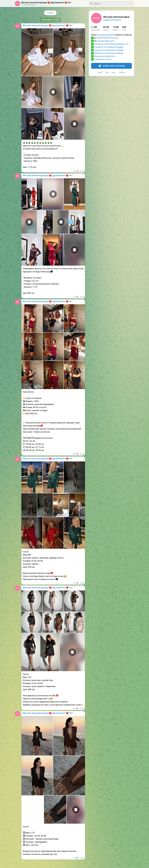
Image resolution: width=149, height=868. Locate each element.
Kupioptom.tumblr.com (105, 56)
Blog (107, 72)
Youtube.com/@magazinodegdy (109, 50)
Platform (122, 72)
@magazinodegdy (106, 35)
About (100, 72)
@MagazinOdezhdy (112, 20)
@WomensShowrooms (108, 38)
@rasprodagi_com (106, 41)
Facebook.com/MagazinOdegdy (109, 47)
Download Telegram (111, 66)
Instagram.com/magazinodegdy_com (111, 44)
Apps (114, 72)
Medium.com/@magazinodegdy (109, 53)
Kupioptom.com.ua (103, 59)
